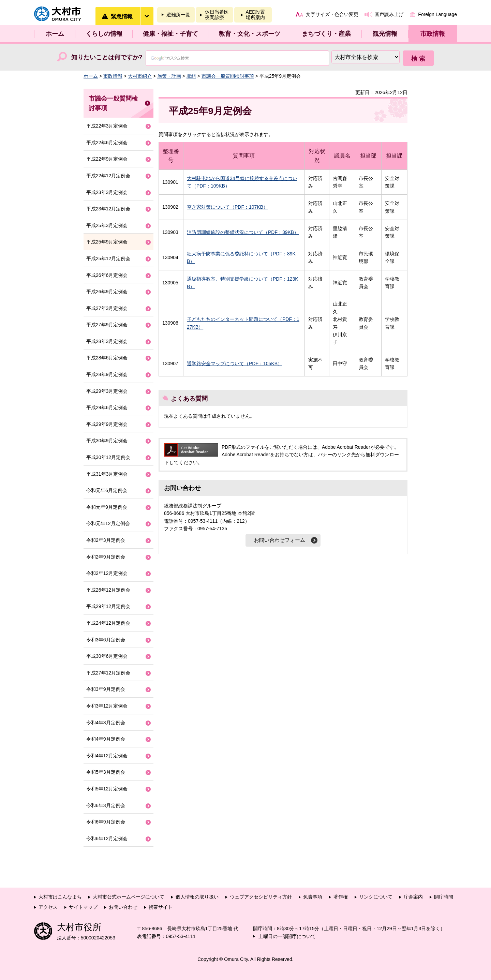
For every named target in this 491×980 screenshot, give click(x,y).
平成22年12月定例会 (108, 176)
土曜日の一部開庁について (287, 936)
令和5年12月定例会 (107, 789)
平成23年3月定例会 (107, 192)
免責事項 (313, 897)
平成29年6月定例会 (107, 407)
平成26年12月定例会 (108, 590)
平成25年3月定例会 (107, 225)
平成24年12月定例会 (108, 623)
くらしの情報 (104, 34)
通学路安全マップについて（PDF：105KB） (235, 363)
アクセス (48, 907)
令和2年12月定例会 (107, 573)
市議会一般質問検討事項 (228, 76)
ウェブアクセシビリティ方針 (261, 897)
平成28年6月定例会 (107, 358)
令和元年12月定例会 (108, 523)
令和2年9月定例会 (106, 557)
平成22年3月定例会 (107, 126)
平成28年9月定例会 (107, 374)
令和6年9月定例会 (106, 822)
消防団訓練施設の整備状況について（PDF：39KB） (243, 232)
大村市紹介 (140, 76)
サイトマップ (83, 907)
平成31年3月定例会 (107, 474)
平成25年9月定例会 (107, 242)
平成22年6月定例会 (107, 143)
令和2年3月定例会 (106, 540)
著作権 (341, 897)
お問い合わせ (123, 907)
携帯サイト (161, 907)
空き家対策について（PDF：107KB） (227, 207)
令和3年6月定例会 (106, 640)
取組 (191, 76)
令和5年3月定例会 (106, 772)
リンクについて (376, 897)
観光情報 (385, 34)
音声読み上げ (389, 14)
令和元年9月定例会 (107, 507)
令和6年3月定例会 (106, 805)
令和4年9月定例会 (106, 739)
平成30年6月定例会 (107, 656)
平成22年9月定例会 (107, 159)
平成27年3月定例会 (107, 308)
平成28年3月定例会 (107, 341)
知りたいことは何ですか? (107, 57)
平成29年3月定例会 (107, 391)
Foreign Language (437, 14)
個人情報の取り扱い (197, 897)
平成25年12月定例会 (108, 258)
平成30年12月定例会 (108, 457)
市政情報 (433, 34)
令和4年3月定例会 (106, 723)
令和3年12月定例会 (107, 706)
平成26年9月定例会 (107, 292)
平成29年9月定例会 (107, 424)
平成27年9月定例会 (107, 325)
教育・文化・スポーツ (250, 34)
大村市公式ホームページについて (129, 897)
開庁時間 (444, 897)
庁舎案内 (413, 897)
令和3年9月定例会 (106, 689)
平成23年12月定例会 (108, 209)
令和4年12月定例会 (107, 756)
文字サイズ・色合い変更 (332, 14)
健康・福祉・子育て (170, 34)
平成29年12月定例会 (108, 606)
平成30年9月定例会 (107, 441)
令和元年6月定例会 (107, 490)
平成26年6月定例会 (107, 275)
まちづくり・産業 (326, 34)
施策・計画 (169, 76)
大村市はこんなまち (60, 897)
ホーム (55, 34)
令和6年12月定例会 (107, 838)
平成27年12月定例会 (108, 673)
